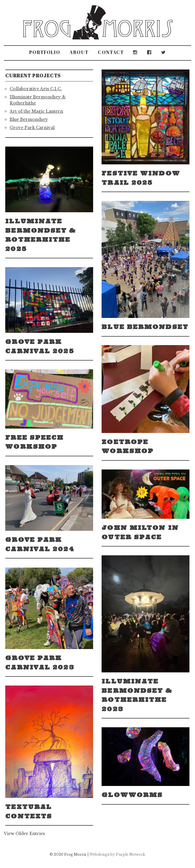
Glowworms (132, 795)
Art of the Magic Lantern (36, 111)
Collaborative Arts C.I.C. (36, 89)
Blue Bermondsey (29, 119)
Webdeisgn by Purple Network (117, 854)
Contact (111, 52)
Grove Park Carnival (32, 128)
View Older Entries (24, 834)
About (79, 52)
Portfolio (45, 52)
